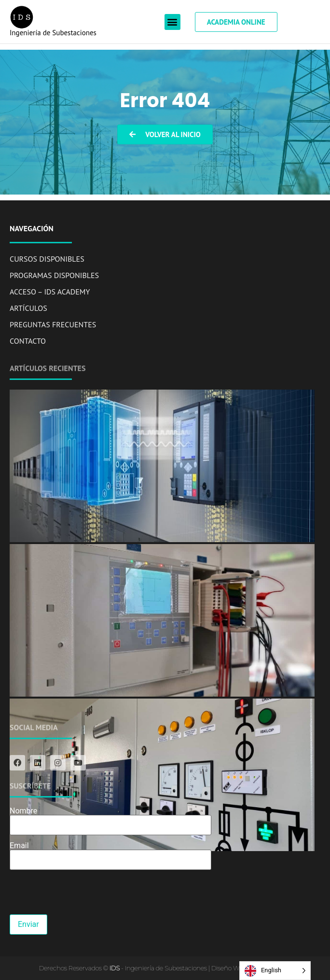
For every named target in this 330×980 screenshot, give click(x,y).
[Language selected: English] (275, 971)
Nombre (110, 818)
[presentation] (83, 896)
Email (110, 853)
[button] (172, 22)
